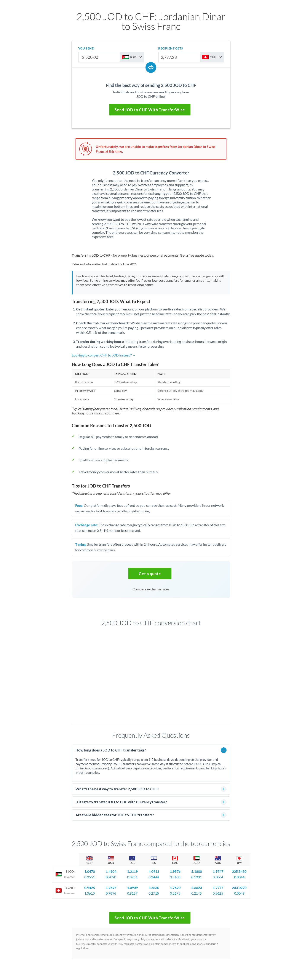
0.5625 (218, 893)
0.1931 (197, 877)
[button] (150, 574)
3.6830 (154, 888)
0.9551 (89, 877)
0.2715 (154, 893)
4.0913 (154, 871)
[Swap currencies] (151, 67)
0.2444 (154, 877)
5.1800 (197, 871)
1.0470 (90, 871)
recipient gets (171, 48)
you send (86, 48)
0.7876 (111, 893)
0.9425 (90, 888)
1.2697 (111, 888)
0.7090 (111, 877)
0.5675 (175, 893)
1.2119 (132, 871)
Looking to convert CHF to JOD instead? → (104, 355)
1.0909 (132, 888)
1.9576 (175, 871)
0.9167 (132, 893)
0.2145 (197, 893)
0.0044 (239, 877)
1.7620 (175, 888)
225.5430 (239, 871)
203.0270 (239, 888)
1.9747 (218, 871)
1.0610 (89, 893)
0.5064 (218, 877)
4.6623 (197, 888)
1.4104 (111, 871)
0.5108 (175, 877)
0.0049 (239, 893)
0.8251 (132, 877)
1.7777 (218, 888)
